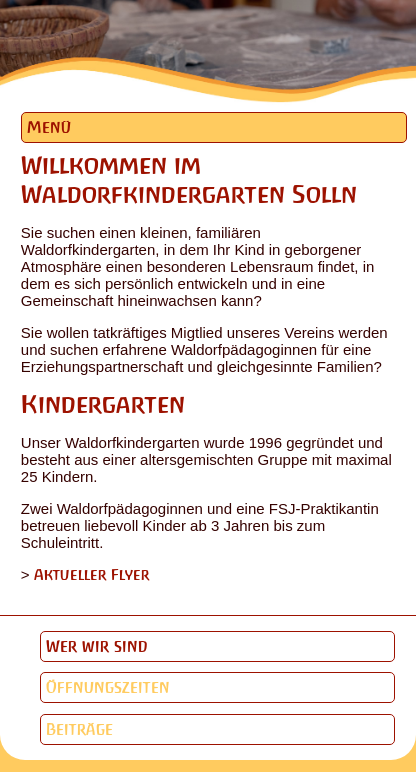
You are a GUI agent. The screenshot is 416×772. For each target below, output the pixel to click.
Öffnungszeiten (108, 687)
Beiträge (79, 729)
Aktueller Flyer (92, 574)
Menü (49, 127)
